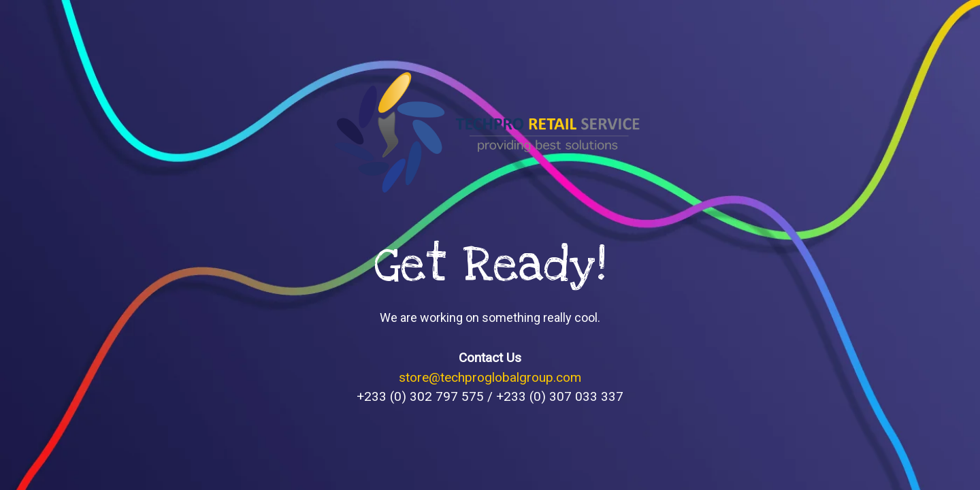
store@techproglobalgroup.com (490, 377)
